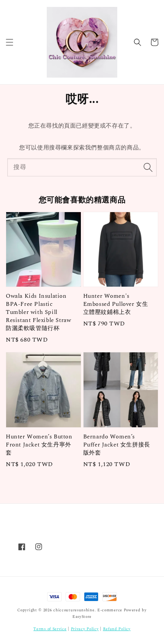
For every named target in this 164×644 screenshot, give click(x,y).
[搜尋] (148, 167)
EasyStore (82, 617)
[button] (10, 42)
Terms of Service (50, 629)
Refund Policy (117, 629)
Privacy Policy (85, 629)
